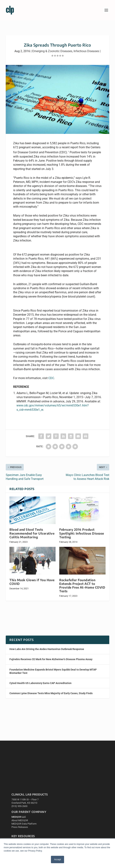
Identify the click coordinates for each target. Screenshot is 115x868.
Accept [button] (57, 859)
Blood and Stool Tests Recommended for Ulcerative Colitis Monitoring (32, 533)
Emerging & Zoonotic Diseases (52, 51)
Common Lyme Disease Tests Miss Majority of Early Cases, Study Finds (51, 693)
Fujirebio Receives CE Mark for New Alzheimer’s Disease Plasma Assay (51, 659)
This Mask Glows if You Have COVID (32, 582)
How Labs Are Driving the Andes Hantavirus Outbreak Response (47, 649)
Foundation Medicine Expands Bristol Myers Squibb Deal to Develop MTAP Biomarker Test (53, 671)
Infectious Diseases (86, 51)
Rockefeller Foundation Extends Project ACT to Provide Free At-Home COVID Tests (82, 586)
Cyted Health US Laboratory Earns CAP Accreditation (40, 683)
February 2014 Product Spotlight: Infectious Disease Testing (82, 533)
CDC (51, 378)
